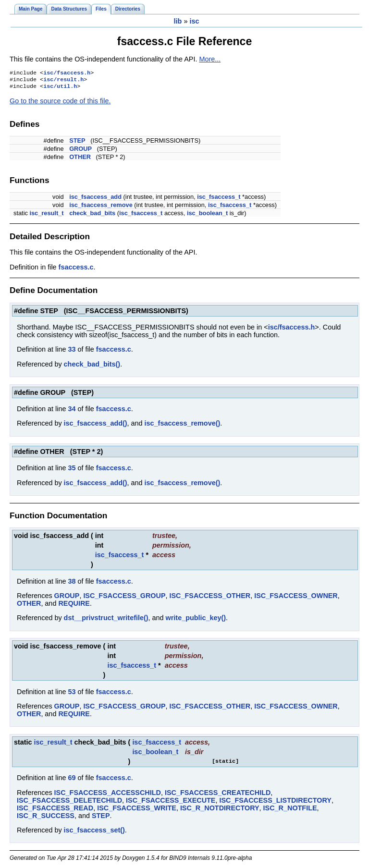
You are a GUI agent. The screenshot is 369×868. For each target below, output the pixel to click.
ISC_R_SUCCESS (46, 819)
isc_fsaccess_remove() (183, 426)
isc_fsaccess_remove (101, 208)
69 (72, 781)
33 (72, 352)
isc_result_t (46, 216)
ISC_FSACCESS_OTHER (210, 599)
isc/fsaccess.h (67, 73)
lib (178, 21)
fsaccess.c (76, 270)
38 (72, 584)
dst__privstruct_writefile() (106, 621)
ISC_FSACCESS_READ (55, 811)
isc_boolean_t (207, 216)
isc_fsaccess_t (219, 200)
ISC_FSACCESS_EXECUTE (171, 803)
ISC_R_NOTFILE (290, 811)
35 (72, 471)
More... (210, 59)
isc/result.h (63, 81)
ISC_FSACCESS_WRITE (137, 811)
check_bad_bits (92, 216)
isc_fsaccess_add (95, 200)
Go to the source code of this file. (60, 104)
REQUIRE (74, 606)
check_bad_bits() (92, 367)
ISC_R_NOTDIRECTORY (220, 811)
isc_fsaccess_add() (96, 426)
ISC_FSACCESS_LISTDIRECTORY (275, 803)
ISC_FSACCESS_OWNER (296, 599)
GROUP (80, 152)
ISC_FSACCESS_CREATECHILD (218, 795)
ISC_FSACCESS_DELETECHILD (69, 803)
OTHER (80, 160)
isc (194, 21)
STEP (77, 143)
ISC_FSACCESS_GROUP (124, 599)
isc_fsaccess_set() (94, 833)
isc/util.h (60, 89)
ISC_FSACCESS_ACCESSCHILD (108, 795)
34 (72, 412)
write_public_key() (196, 621)
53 (72, 695)
